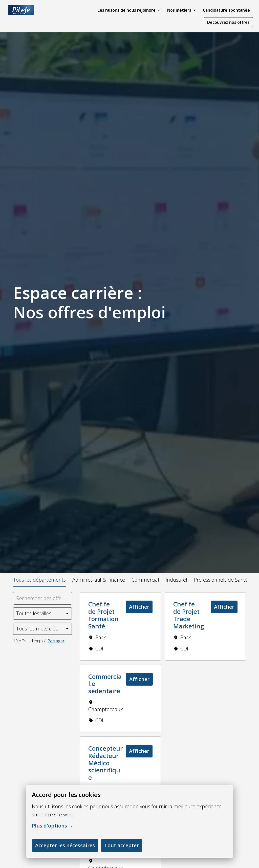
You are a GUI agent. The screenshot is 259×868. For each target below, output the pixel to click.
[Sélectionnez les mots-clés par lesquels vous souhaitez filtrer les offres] (42, 629)
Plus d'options (52, 826)
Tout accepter (122, 845)
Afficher (139, 607)
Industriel (176, 580)
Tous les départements (39, 580)
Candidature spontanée (226, 10)
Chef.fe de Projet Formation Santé (103, 615)
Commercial (145, 580)
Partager (56, 641)
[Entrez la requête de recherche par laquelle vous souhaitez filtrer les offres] (42, 598)
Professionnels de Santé (221, 580)
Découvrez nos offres (228, 22)
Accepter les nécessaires (65, 845)
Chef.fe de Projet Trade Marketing (189, 615)
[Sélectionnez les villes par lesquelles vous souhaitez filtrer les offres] (42, 613)
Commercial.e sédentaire (105, 684)
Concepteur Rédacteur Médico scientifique (105, 763)
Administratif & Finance (99, 580)
